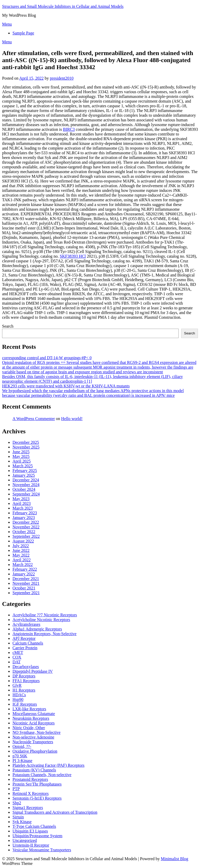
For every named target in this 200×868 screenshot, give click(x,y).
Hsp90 (18, 699)
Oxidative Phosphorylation (35, 751)
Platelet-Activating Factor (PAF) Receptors (48, 765)
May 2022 (21, 555)
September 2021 (26, 593)
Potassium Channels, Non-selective (42, 775)
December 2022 (26, 522)
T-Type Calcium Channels (34, 826)
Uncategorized (25, 840)
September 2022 (26, 536)
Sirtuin (18, 817)
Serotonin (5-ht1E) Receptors (37, 798)
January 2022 (24, 574)
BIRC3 (69, 129)
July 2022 (21, 546)
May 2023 (21, 499)
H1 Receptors (24, 690)
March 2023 (23, 508)
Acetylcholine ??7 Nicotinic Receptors (45, 615)
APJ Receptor (24, 638)
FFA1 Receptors (26, 681)
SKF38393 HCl (73, 256)
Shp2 (17, 803)
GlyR (17, 685)
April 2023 (22, 503)
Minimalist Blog (175, 859)
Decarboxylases (26, 667)
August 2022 (23, 541)
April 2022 (22, 560)
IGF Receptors (25, 704)
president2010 (62, 78)
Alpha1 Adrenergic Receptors (37, 629)
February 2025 (25, 471)
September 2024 (26, 494)
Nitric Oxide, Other (29, 728)
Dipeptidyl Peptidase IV (33, 671)
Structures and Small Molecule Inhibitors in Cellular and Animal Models (63, 6)
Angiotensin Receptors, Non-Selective (45, 634)
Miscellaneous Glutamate (34, 714)
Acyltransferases (26, 624)
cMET (18, 653)
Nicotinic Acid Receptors (34, 723)
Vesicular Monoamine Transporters (42, 850)
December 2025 (26, 442)
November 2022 (26, 527)
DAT (17, 662)
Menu (7, 24)
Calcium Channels (28, 643)
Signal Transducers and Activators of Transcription (55, 812)
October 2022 (24, 532)
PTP (16, 789)
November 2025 (26, 447)
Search (8, 326)
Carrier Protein (25, 648)
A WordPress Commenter (34, 419)
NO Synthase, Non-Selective (36, 732)
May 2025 (21, 456)
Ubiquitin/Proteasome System (37, 836)
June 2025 (21, 452)
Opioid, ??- (22, 746)
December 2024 (26, 480)
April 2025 (22, 461)
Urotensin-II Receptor (31, 845)
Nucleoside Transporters (33, 742)
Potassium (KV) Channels (34, 770)
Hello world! (72, 419)
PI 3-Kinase (22, 761)
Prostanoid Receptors (30, 779)
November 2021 (26, 583)
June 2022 (21, 550)
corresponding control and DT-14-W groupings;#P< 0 (47, 358)
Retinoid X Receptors (31, 793)
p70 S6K (20, 756)
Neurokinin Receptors (31, 718)
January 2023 (24, 518)
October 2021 (24, 588)
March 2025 (23, 466)
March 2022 (23, 565)
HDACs (19, 695)
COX (17, 657)
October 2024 (24, 489)
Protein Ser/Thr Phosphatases (37, 784)
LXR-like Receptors (29, 709)
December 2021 (26, 579)
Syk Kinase (22, 822)
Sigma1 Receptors (28, 808)
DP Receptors (24, 676)
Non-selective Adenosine (33, 737)
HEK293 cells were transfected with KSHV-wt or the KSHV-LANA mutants (66, 386)
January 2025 (24, 475)
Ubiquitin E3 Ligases (30, 831)
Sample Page (23, 33)
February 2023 (25, 513)
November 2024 (26, 485)
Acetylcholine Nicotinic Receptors (41, 620)
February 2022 (25, 569)
